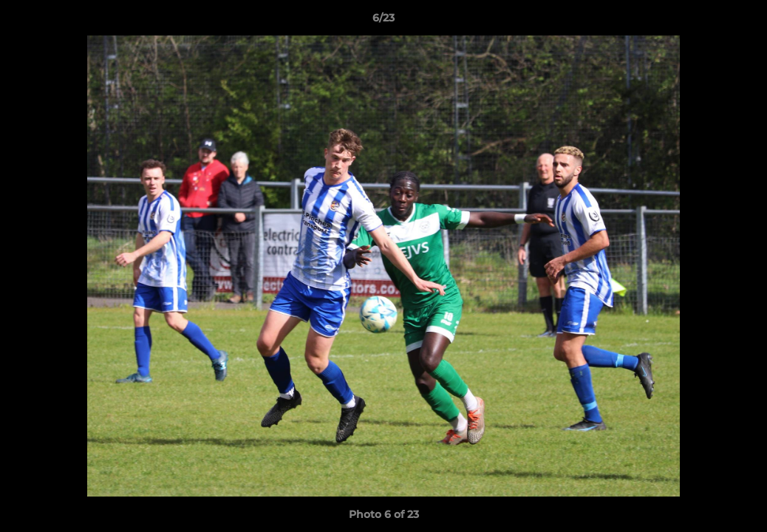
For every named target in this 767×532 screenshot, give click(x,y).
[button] (740, 21)
